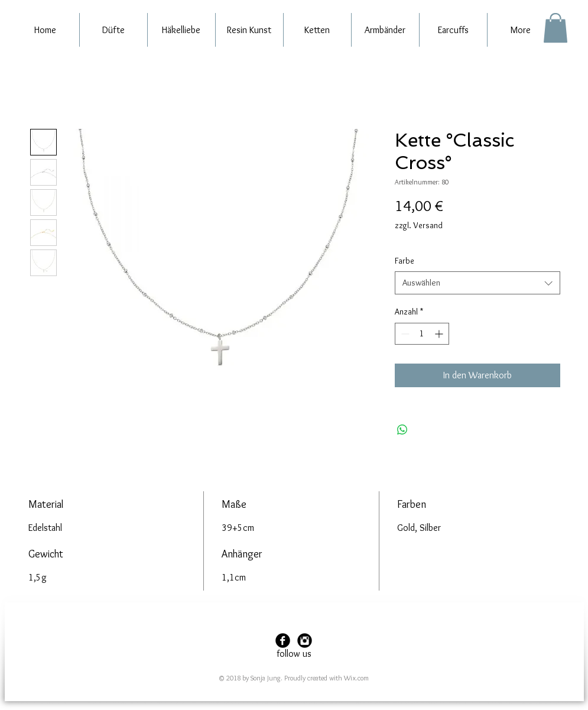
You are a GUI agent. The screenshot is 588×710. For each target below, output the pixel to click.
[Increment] (440, 334)
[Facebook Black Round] (283, 641)
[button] (555, 28)
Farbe (405, 261)
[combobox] (477, 283)
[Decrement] (404, 334)
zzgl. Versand (419, 225)
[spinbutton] (422, 334)
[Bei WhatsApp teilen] (402, 430)
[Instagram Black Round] (305, 641)
